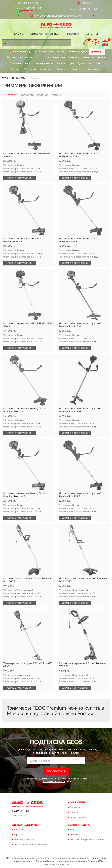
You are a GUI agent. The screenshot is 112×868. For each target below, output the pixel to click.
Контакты (91, 34)
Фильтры (89, 58)
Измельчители (56, 58)
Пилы (99, 64)
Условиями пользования (54, 782)
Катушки (74, 58)
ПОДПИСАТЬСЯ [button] (56, 772)
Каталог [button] (19, 34)
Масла (40, 58)
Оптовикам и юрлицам (46, 34)
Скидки (74, 835)
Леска (101, 58)
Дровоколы (85, 64)
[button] (28, 11)
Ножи (60, 52)
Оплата (74, 812)
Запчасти (78, 70)
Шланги (16, 70)
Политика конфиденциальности (87, 840)
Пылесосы (62, 70)
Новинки (73, 34)
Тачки (28, 64)
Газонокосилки (44, 52)
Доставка (75, 807)
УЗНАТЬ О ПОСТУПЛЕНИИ (19, 178)
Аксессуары (94, 70)
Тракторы (30, 70)
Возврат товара (78, 817)
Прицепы (15, 64)
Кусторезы (46, 70)
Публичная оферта (24, 840)
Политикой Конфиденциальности (72, 779)
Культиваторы (65, 64)
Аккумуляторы (44, 64)
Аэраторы (26, 58)
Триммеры (97, 52)
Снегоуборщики (77, 52)
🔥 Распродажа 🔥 (20, 52)
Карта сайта (20, 835)
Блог (72, 830)
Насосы (12, 58)
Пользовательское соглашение (30, 845)
